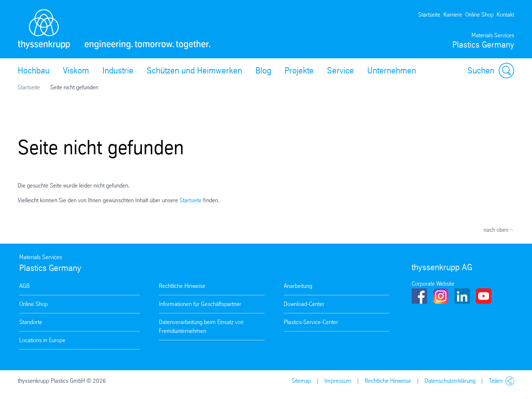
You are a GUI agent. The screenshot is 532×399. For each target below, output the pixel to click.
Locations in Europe (42, 340)
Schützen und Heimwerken (194, 70)
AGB (24, 286)
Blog (263, 70)
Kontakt (505, 15)
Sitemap (301, 381)
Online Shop (479, 15)
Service (340, 70)
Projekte (299, 70)
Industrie (118, 70)
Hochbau (34, 70)
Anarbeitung (298, 286)
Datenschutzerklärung (450, 381)
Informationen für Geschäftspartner (200, 304)
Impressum (338, 381)
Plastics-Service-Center (311, 322)
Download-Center (304, 304)
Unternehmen (392, 70)
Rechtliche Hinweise (182, 286)
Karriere (453, 15)
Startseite (429, 15)
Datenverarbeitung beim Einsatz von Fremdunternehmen (201, 326)
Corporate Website (433, 284)
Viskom (76, 70)
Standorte (31, 322)
